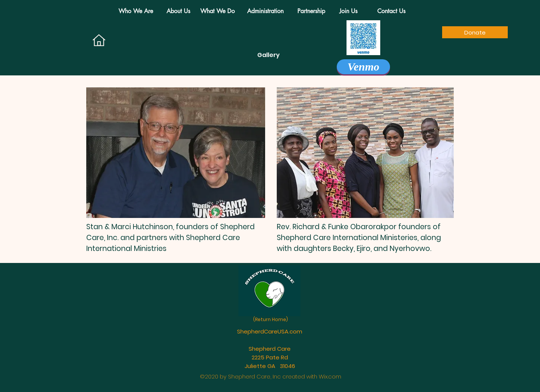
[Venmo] (363, 67)
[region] (176, 153)
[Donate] (475, 32)
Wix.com (330, 376)
